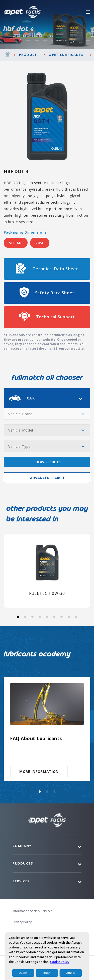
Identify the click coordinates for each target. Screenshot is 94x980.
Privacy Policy (22, 922)
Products (23, 863)
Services (21, 881)
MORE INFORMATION (39, 772)
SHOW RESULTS (47, 462)
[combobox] (47, 398)
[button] (18, 617)
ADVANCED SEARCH (47, 478)
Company (22, 846)
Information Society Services (32, 911)
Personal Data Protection (30, 933)
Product (28, 55)
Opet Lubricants (66, 55)
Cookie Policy (60, 974)
